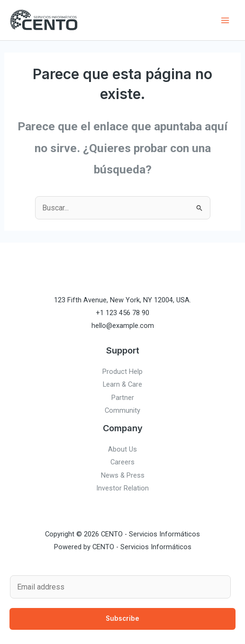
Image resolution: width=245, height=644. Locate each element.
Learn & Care (122, 384)
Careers (122, 462)
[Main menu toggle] (225, 20)
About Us (122, 449)
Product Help (122, 372)
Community (122, 410)
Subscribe (122, 618)
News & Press (123, 475)
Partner (123, 398)
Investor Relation (122, 488)
